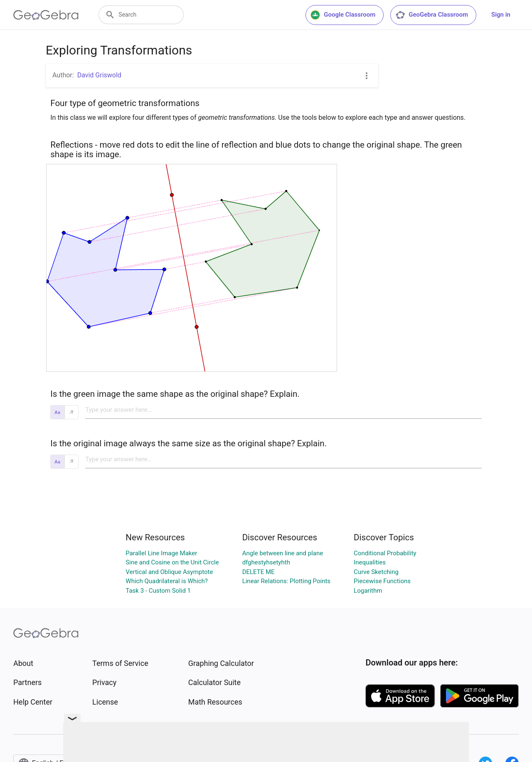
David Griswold (99, 75)
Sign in (501, 15)
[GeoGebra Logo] (46, 15)
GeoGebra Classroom (432, 15)
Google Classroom (343, 15)
